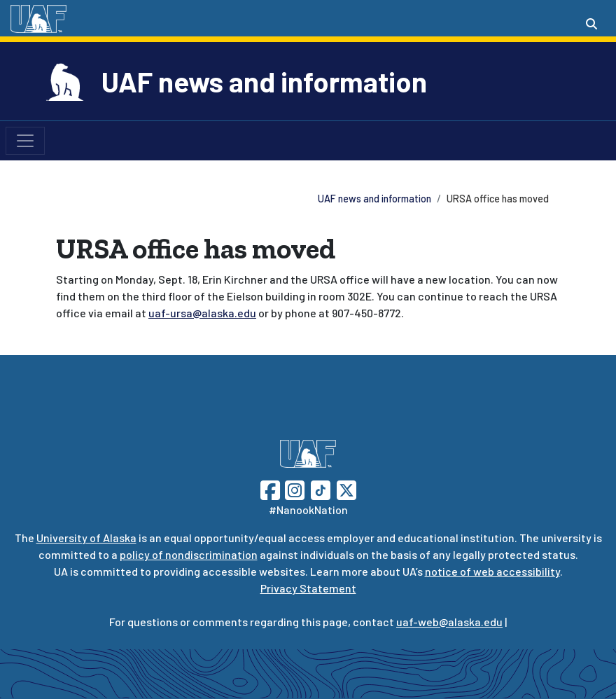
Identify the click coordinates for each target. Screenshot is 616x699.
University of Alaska (86, 538)
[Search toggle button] (591, 24)
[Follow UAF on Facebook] (270, 489)
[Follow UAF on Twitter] (346, 489)
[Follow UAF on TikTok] (321, 489)
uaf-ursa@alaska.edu (202, 313)
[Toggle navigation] (25, 141)
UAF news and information (264, 81)
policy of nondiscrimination (189, 554)
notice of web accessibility (492, 571)
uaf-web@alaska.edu (449, 622)
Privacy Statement (308, 588)
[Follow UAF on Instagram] (293, 489)
